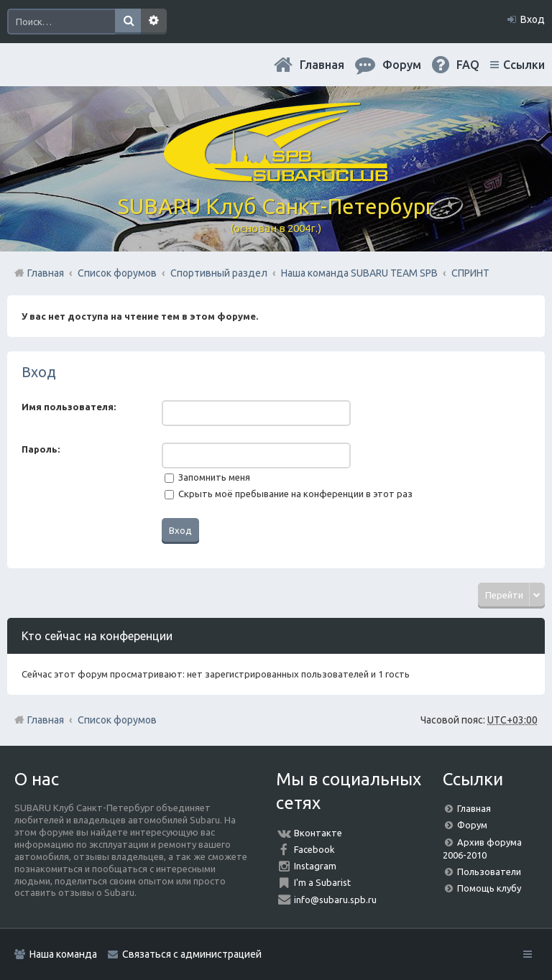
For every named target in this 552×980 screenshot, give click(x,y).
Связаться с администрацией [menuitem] (192, 954)
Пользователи (489, 872)
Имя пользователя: (69, 407)
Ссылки (524, 65)
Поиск (128, 22)
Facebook (314, 849)
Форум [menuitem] (402, 65)
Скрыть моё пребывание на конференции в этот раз (289, 494)
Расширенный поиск (154, 22)
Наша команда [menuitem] (63, 954)
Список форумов (117, 720)
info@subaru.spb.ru (335, 900)
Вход (39, 372)
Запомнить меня (207, 477)
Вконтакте (318, 833)
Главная (322, 65)
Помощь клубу (489, 888)
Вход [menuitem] (533, 19)
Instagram (315, 866)
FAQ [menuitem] (468, 65)
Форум (472, 825)
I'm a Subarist (322, 882)
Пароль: (41, 449)
